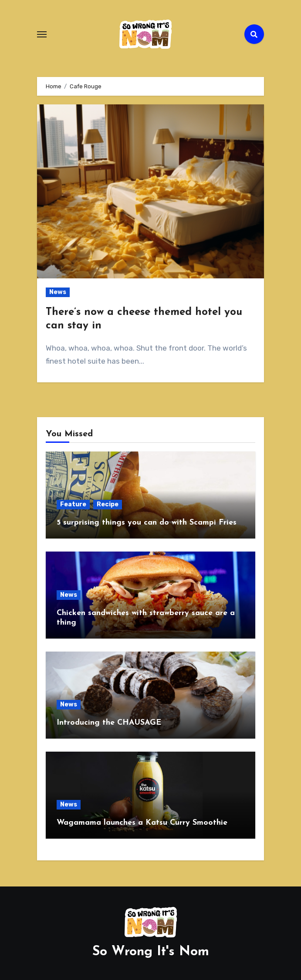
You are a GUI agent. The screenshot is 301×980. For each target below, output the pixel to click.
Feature (73, 504)
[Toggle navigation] (42, 34)
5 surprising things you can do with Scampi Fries (147, 523)
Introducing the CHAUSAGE (109, 723)
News (58, 292)
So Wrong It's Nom (151, 952)
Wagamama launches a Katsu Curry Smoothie (142, 823)
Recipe (108, 504)
